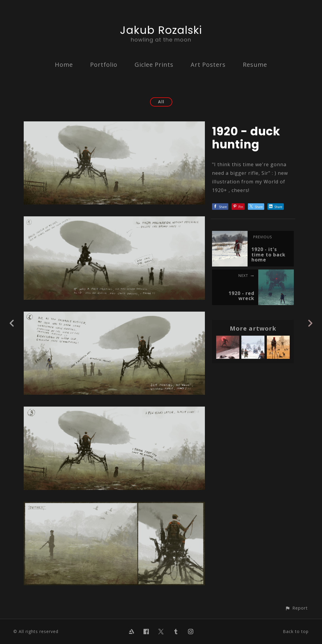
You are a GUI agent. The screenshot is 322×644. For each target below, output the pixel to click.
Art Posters (208, 65)
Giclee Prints (154, 65)
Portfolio (104, 65)
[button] (296, 608)
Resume (255, 65)
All (161, 102)
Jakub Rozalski (161, 30)
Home (64, 65)
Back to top (296, 631)
